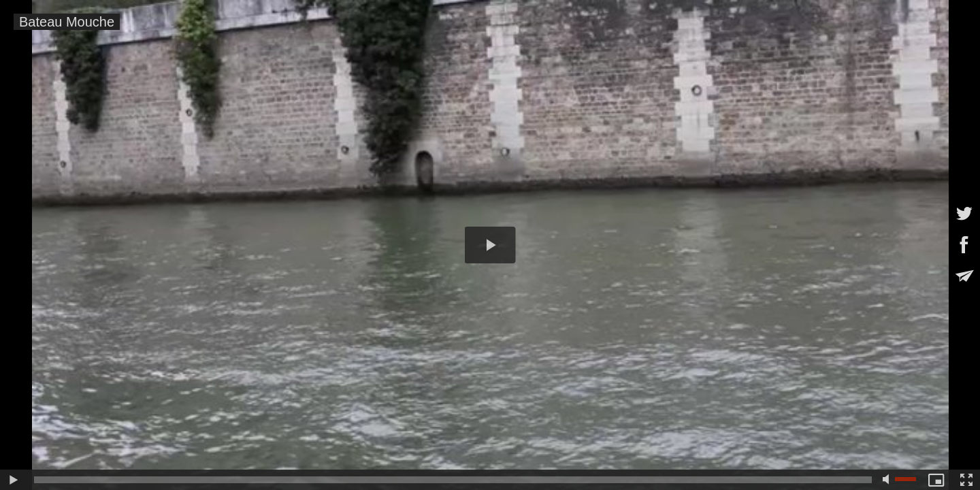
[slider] (453, 480)
